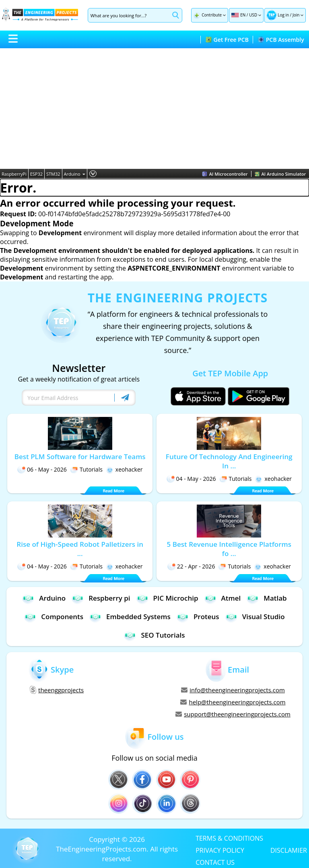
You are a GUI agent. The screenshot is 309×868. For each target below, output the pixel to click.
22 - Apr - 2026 (191, 566)
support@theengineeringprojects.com (233, 714)
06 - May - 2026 (42, 469)
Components (54, 617)
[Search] (129, 15)
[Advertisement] (154, 109)
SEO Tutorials (154, 635)
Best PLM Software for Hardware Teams (80, 457)
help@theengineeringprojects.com (233, 702)
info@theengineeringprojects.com (233, 690)
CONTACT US (215, 862)
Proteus (198, 617)
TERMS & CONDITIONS (229, 838)
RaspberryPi (14, 174)
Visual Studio (255, 617)
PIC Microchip (167, 598)
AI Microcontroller (225, 174)
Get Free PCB (227, 40)
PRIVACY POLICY (220, 850)
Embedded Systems (130, 617)
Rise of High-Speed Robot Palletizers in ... (80, 549)
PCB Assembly (281, 40)
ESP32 (36, 174)
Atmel (223, 598)
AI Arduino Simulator (280, 174)
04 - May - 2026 (191, 479)
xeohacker (124, 469)
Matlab (267, 598)
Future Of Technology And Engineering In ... (229, 461)
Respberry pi (101, 598)
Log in (283, 15)
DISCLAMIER (289, 850)
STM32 (53, 174)
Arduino (75, 174)
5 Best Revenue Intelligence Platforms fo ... (229, 549)
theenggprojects (57, 690)
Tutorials (86, 469)
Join (296, 15)
